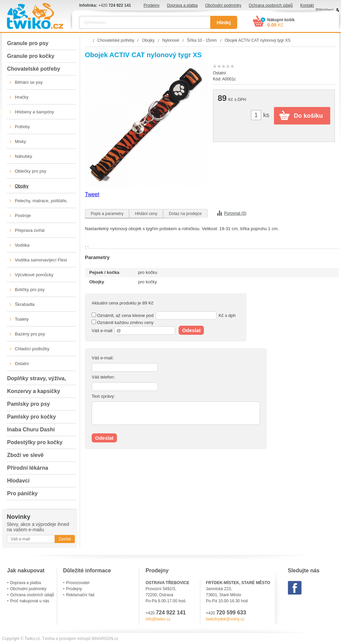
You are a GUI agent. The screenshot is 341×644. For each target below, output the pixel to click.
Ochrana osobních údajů (271, 5)
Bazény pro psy (30, 334)
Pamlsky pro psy (28, 404)
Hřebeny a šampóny (34, 112)
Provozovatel (78, 583)
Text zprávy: (103, 396)
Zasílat (65, 539)
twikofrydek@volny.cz (225, 619)
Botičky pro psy (30, 290)
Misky (20, 141)
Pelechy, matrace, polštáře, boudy (41, 203)
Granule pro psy (28, 43)
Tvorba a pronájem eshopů (66, 639)
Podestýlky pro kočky (35, 442)
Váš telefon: (103, 377)
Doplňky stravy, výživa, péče (37, 380)
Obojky (22, 186)
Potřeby (22, 127)
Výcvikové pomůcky (34, 275)
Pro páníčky (22, 493)
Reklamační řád (80, 595)
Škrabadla (25, 304)
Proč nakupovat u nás (30, 601)
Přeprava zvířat (30, 230)
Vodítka (22, 245)
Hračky (22, 97)
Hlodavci (18, 481)
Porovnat (235, 213)
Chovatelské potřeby (34, 69)
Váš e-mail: (103, 358)
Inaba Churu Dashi (31, 430)
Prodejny (151, 5)
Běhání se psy (29, 82)
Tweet (92, 194)
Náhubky (23, 156)
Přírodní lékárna (28, 468)
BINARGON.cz (105, 639)
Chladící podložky (32, 349)
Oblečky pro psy (30, 171)
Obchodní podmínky (223, 5)
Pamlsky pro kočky (32, 417)
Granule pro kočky (31, 56)
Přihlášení (325, 10)
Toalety (22, 319)
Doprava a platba (182, 5)
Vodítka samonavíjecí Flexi (41, 260)
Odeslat (191, 330)
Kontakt (307, 5)
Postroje (23, 216)
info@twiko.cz (158, 619)
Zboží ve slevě (25, 455)
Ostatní (22, 364)
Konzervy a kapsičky (34, 391)
